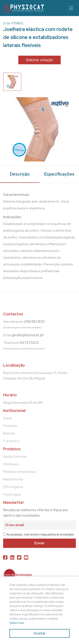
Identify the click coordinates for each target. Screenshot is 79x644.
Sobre (8, 418)
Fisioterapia (12, 494)
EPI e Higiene (13, 487)
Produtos (10, 426)
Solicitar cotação (39, 60)
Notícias (9, 433)
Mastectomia (13, 479)
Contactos (11, 441)
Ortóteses (11, 464)
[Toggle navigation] (71, 8)
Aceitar (39, 633)
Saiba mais (17, 623)
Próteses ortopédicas (19, 472)
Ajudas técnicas (15, 456)
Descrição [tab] (20, 174)
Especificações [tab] (59, 174)
